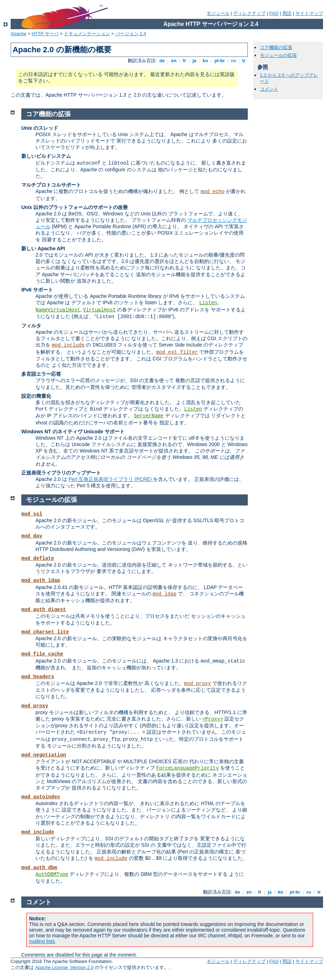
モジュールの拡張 (278, 55)
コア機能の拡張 (276, 47)
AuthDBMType (52, 874)
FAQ (274, 13)
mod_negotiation (44, 755)
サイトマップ (309, 13)
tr (244, 61)
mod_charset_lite (45, 632)
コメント (269, 89)
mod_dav (32, 536)
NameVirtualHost (58, 310)
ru (234, 61)
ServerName (149, 416)
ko (205, 61)
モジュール (218, 13)
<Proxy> (213, 719)
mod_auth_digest (44, 610)
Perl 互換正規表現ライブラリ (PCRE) (111, 479)
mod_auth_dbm (39, 868)
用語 (287, 13)
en (174, 61)
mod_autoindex (41, 797)
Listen (208, 303)
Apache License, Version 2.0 (64, 967)
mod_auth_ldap (41, 580)
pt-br (220, 61)
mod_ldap (165, 594)
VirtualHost (99, 310)
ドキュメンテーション (87, 34)
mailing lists (42, 941)
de (162, 61)
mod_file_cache (42, 654)
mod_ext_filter (177, 352)
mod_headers (38, 677)
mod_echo (212, 192)
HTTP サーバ (45, 34)
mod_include (68, 345)
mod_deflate (38, 558)
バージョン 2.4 (131, 34)
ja (195, 61)
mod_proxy (198, 684)
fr (184, 61)
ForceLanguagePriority (187, 768)
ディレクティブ (249, 13)
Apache (18, 34)
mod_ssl (32, 514)
